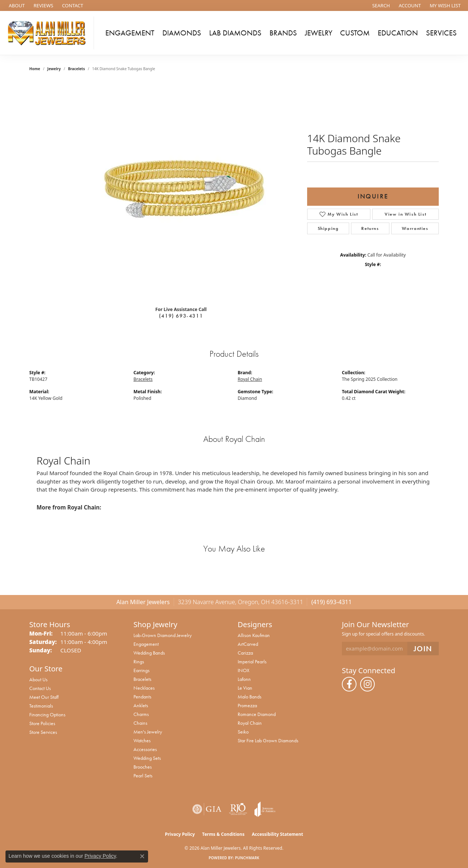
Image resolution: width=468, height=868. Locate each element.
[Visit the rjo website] (238, 809)
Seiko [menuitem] (243, 732)
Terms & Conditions (223, 834)
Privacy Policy (180, 834)
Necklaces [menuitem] (144, 688)
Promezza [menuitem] (247, 705)
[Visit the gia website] (207, 809)
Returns (370, 228)
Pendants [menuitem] (142, 697)
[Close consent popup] (142, 856)
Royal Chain (250, 379)
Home (35, 69)
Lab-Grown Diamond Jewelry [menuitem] (163, 635)
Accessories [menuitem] (145, 749)
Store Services (43, 732)
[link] (16, 5)
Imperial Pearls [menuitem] (252, 662)
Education (398, 33)
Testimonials (41, 706)
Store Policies (42, 723)
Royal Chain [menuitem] (250, 723)
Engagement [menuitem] (146, 644)
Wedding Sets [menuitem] (147, 758)
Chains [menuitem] (140, 723)
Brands (283, 33)
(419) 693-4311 (181, 316)
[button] (380, 5)
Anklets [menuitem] (141, 705)
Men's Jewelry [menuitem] (148, 732)
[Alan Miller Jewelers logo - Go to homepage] (49, 33)
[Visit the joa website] (265, 809)
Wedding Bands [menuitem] (149, 653)
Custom (355, 33)
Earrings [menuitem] (141, 670)
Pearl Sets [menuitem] (143, 776)
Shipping (328, 228)
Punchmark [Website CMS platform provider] (247, 858)
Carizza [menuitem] (245, 653)
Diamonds (182, 33)
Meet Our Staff (44, 697)
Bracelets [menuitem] (142, 679)
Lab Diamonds (235, 33)
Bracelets (76, 69)
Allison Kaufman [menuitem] (254, 635)
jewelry (54, 69)
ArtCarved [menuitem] (248, 644)
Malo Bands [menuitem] (250, 697)
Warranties (415, 228)
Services (441, 33)
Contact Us (40, 688)
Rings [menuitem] (139, 662)
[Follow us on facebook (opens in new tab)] (349, 684)
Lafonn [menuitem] (244, 679)
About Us (38, 679)
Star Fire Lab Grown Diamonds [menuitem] (268, 740)
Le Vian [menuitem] (245, 688)
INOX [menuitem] (244, 670)
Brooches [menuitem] (143, 767)
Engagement (130, 33)
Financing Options (47, 715)
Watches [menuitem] (142, 740)
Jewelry (319, 33)
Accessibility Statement (278, 834)
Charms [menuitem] (141, 714)
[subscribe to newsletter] (423, 649)
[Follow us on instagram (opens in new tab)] (367, 684)
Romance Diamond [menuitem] (257, 714)
